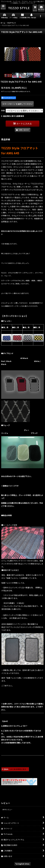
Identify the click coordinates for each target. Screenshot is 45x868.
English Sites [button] (22, 864)
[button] (3, 7)
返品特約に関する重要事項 (13, 116)
